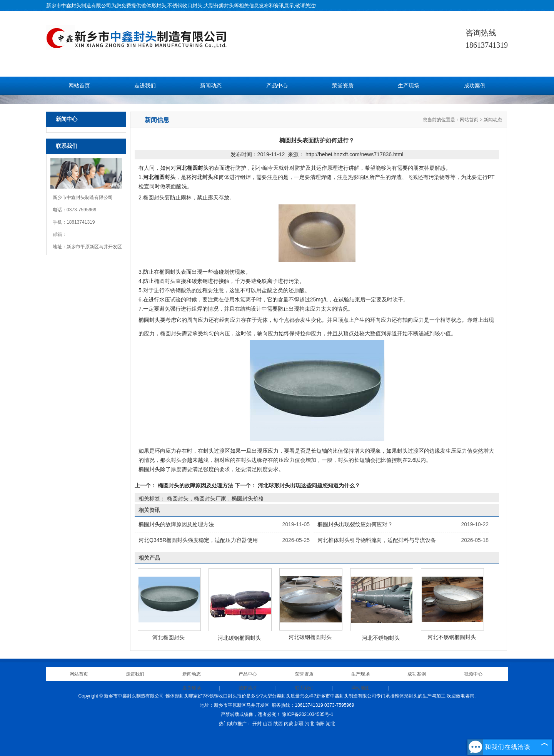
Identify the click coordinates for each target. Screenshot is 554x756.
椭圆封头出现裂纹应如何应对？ (355, 524)
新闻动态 (211, 86)
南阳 (320, 724)
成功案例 (475, 86)
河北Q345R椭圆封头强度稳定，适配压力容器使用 (198, 540)
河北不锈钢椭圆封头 (452, 637)
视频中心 (473, 674)
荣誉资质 (343, 86)
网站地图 (360, 688)
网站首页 (79, 86)
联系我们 (304, 688)
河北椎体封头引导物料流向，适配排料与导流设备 (377, 540)
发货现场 (192, 688)
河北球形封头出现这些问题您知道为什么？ (308, 485)
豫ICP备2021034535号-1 (308, 714)
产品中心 (277, 86)
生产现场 (409, 86)
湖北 (330, 724)
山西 (267, 724)
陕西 (278, 724)
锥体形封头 (154, 6)
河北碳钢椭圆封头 (239, 638)
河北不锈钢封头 (381, 638)
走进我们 (145, 86)
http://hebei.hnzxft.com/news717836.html (354, 154)
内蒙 (289, 724)
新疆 (299, 724)
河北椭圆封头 (169, 637)
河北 (310, 724)
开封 (257, 724)
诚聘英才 (248, 688)
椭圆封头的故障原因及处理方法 (195, 485)
